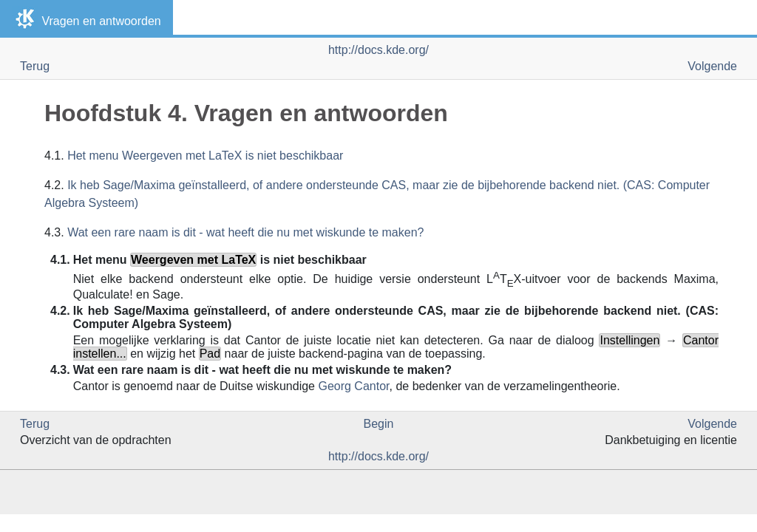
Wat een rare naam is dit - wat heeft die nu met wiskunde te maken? (245, 232)
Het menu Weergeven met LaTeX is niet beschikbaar (205, 156)
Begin (379, 424)
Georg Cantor (353, 386)
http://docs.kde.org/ (378, 50)
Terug (35, 66)
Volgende (712, 66)
